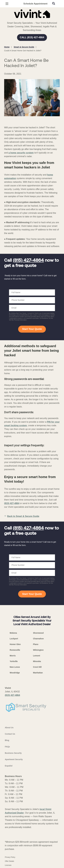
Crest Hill (37, 667)
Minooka (37, 661)
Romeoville (15, 650)
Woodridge (15, 673)
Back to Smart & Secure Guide (22, 516)
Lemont (37, 656)
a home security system (21, 153)
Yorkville (14, 661)
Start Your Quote (32, 329)
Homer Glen (15, 644)
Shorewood (38, 633)
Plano (36, 644)
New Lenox (15, 667)
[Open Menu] (7, 4)
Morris (13, 656)
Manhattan (38, 673)
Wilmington (38, 650)
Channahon (38, 639)
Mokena (13, 633)
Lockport (14, 639)
